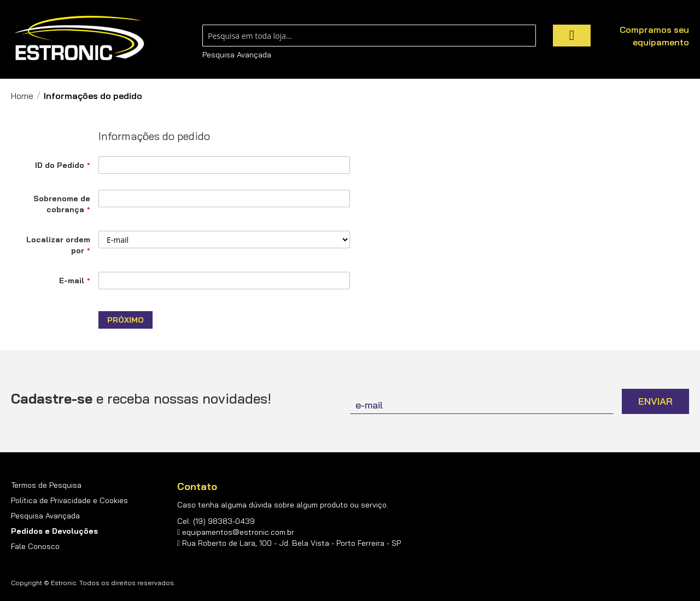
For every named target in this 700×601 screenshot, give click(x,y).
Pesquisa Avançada (237, 55)
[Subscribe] (655, 401)
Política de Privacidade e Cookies (69, 500)
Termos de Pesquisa (46, 485)
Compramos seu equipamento (654, 36)
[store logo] (79, 39)
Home (22, 96)
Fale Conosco (35, 546)
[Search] (572, 36)
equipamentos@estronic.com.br (238, 532)
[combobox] (369, 36)
